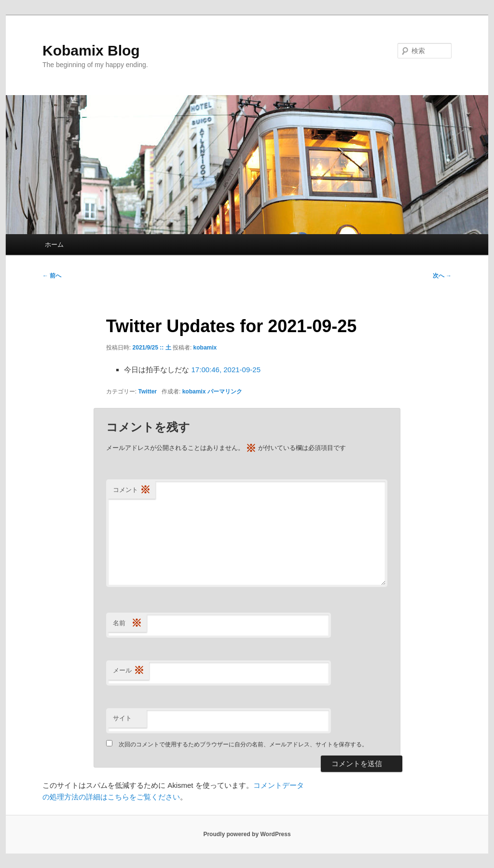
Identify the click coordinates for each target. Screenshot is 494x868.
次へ (442, 276)
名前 (127, 623)
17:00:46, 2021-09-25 (226, 370)
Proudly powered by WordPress (247, 834)
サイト (122, 718)
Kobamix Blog (91, 50)
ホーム (54, 245)
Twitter (148, 392)
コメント (132, 490)
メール (129, 671)
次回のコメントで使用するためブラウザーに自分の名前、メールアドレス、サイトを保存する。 (243, 744)
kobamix (205, 348)
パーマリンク (225, 392)
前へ (52, 276)
